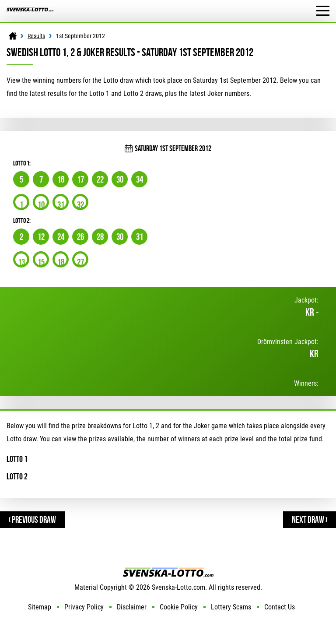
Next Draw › (310, 519)
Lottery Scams (231, 607)
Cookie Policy (179, 607)
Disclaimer (132, 607)
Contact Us (280, 607)
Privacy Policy (84, 607)
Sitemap (40, 607)
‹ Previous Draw (32, 519)
